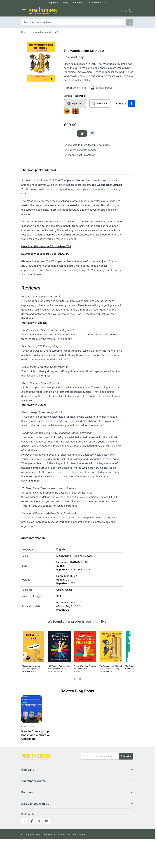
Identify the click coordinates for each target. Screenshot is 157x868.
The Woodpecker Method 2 (45, 32)
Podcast (77, 2)
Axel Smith (80, 88)
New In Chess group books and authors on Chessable (36, 735)
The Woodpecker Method (111, 667)
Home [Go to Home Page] (24, 32)
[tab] (75, 679)
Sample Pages (104, 88)
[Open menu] (24, 11)
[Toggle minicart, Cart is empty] (131, 11)
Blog (66, 2)
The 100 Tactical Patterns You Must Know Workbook (85, 667)
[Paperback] (75, 107)
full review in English (34, 323)
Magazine (53, 2)
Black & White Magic (32, 667)
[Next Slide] (131, 655)
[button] (77, 770)
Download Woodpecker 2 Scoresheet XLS (46, 246)
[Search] (129, 22)
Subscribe (126, 756)
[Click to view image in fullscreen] (41, 62)
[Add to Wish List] (92, 133)
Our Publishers (95, 2)
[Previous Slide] (24, 655)
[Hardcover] (100, 107)
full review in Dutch (34, 405)
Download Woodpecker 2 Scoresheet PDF (46, 254)
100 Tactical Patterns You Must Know (59, 667)
